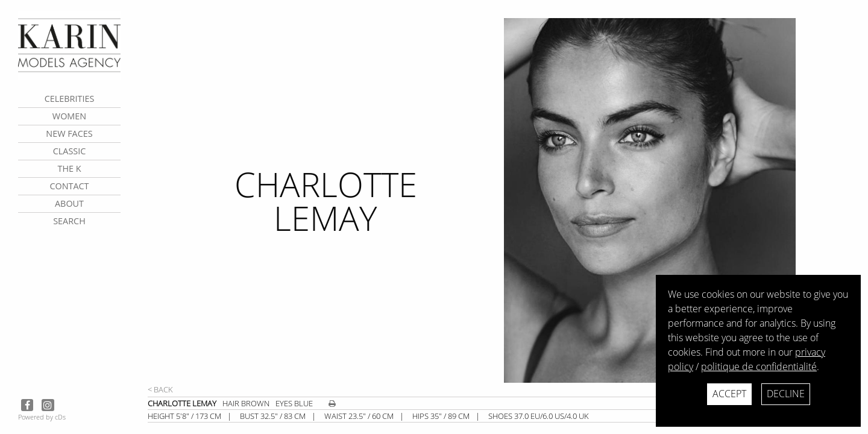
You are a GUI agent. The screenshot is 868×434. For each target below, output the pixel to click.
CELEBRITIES (70, 99)
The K (69, 168)
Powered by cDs (42, 417)
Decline (786, 394)
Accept (729, 394)
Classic (70, 151)
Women (69, 116)
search (69, 221)
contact (69, 186)
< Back (160, 389)
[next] (681, 200)
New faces (69, 134)
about (69, 203)
